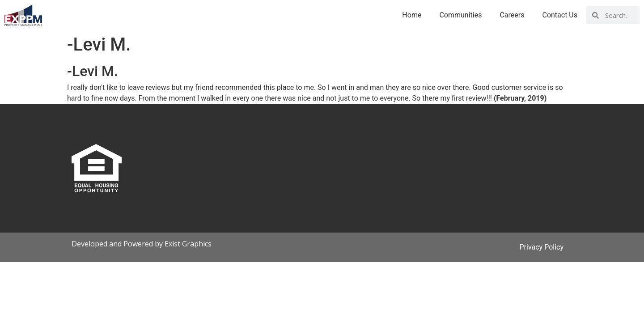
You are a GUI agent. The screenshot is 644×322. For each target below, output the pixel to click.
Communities (460, 15)
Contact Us (560, 15)
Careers (512, 15)
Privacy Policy (542, 247)
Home (412, 15)
